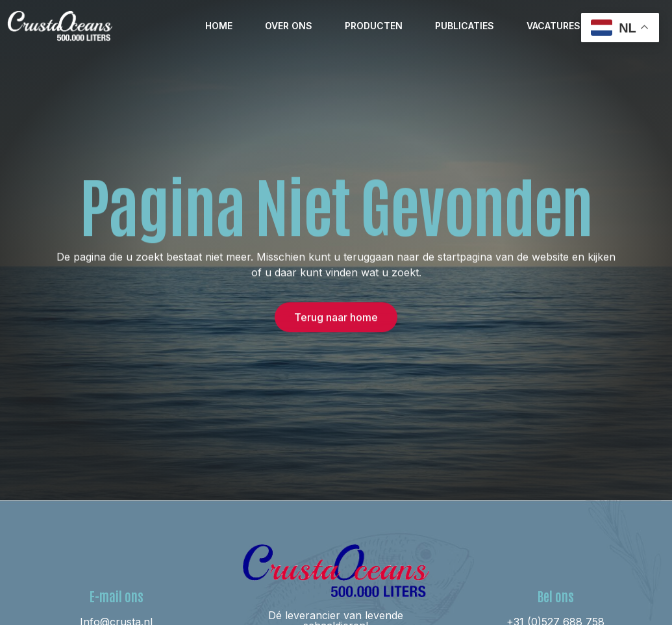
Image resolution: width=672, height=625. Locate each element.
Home (219, 26)
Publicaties (465, 26)
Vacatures (554, 26)
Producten (374, 26)
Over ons (289, 26)
